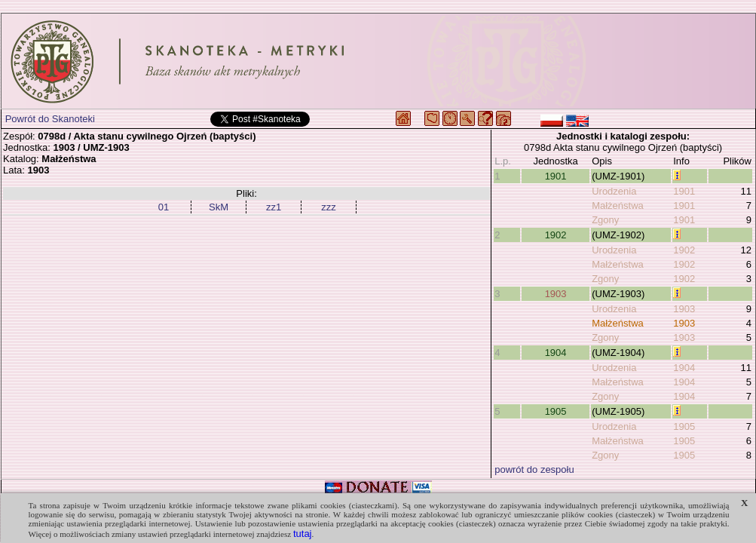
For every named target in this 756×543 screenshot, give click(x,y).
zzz (329, 207)
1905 (556, 411)
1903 (556, 294)
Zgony (605, 220)
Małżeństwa (618, 206)
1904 (556, 353)
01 (164, 207)
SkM (219, 207)
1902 (556, 235)
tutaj (303, 534)
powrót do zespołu (534, 469)
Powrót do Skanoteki (50, 119)
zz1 (274, 207)
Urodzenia (614, 191)
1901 (556, 176)
